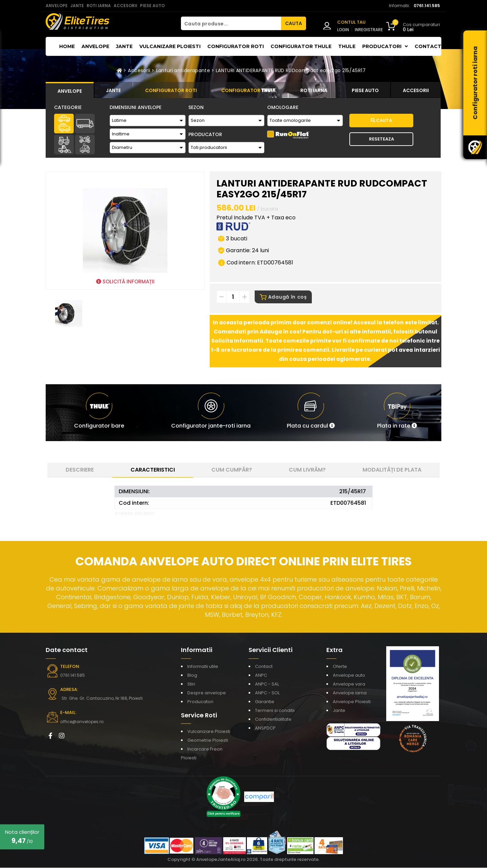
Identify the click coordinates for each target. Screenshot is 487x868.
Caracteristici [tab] (153, 470)
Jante (124, 46)
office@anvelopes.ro (81, 722)
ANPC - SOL (267, 693)
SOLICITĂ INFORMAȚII (125, 281)
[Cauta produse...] (231, 23)
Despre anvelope (207, 693)
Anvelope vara (349, 684)
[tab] (70, 90)
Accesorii (139, 70)
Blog (192, 676)
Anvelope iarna (350, 693)
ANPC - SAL (267, 684)
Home (67, 46)
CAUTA (294, 23)
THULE (347, 46)
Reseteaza (381, 139)
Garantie (265, 702)
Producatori (200, 702)
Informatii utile (203, 667)
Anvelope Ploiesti (352, 702)
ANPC (261, 676)
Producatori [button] (385, 46)
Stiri (191, 684)
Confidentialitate (273, 720)
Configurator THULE (301, 46)
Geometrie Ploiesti (208, 741)
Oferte (340, 667)
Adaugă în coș (283, 297)
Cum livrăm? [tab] (307, 470)
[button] (311, 413)
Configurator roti (236, 46)
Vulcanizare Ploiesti (170, 46)
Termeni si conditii (275, 711)
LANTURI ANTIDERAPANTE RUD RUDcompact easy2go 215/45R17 (291, 70)
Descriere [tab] (80, 470)
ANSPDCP (265, 728)
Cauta (381, 120)
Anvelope (95, 46)
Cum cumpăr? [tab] (232, 470)
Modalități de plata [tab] (392, 470)
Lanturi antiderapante (183, 70)
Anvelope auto (349, 676)
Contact (428, 46)
